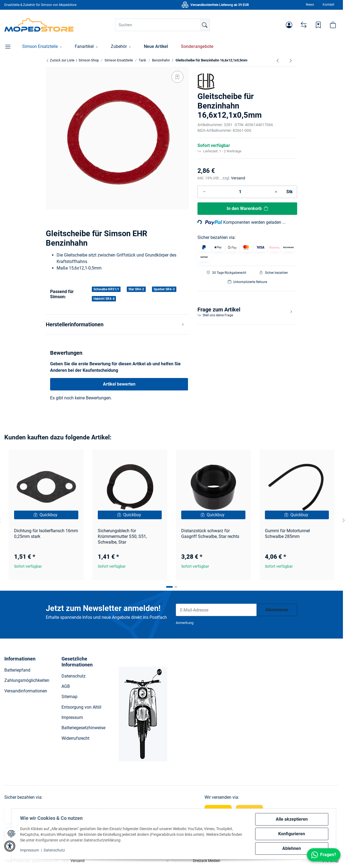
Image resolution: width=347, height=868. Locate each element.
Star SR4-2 (136, 289)
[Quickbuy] (46, 515)
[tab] (169, 587)
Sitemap (69, 697)
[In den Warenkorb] (247, 209)
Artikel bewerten (119, 384)
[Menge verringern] (204, 192)
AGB (66, 686)
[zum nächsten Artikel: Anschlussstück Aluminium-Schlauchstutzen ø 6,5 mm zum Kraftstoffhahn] (291, 60)
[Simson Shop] (39, 25)
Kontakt (328, 5)
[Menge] (240, 192)
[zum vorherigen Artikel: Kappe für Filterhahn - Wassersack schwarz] (278, 60)
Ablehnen (292, 848)
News (310, 5)
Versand (238, 178)
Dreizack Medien (207, 861)
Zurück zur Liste (60, 60)
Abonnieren (277, 610)
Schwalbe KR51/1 (106, 289)
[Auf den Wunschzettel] (177, 77)
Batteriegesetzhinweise (83, 728)
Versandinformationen (26, 691)
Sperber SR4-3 (164, 289)
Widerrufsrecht (75, 738)
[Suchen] (163, 25)
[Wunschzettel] (318, 25)
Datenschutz (54, 850)
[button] (289, 25)
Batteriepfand (17, 670)
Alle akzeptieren (292, 819)
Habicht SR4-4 (104, 299)
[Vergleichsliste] (304, 25)
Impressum (30, 850)
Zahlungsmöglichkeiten (27, 680)
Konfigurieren (292, 834)
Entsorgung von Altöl (81, 707)
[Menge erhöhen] (276, 192)
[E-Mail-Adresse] (216, 610)
